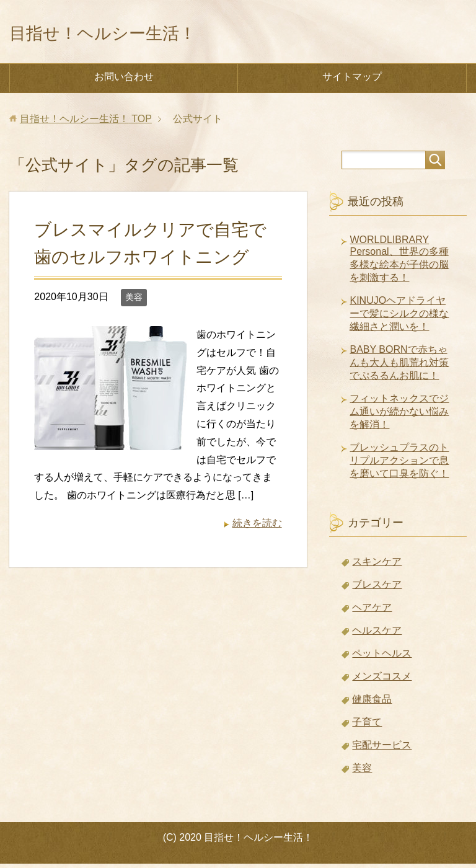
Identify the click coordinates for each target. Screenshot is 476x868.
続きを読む (257, 527)
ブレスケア (377, 589)
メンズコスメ (382, 680)
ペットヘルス (382, 658)
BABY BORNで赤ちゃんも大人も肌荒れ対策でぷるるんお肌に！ (399, 367)
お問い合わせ (124, 81)
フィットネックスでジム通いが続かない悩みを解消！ (399, 416)
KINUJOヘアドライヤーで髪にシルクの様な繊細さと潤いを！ (399, 318)
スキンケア (377, 566)
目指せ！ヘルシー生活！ (133, 33)
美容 (134, 301)
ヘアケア (372, 612)
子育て (367, 726)
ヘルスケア (377, 635)
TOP (86, 123)
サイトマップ (352, 81)
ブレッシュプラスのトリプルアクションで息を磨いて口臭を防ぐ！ (399, 465)
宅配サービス (382, 749)
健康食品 (372, 703)
